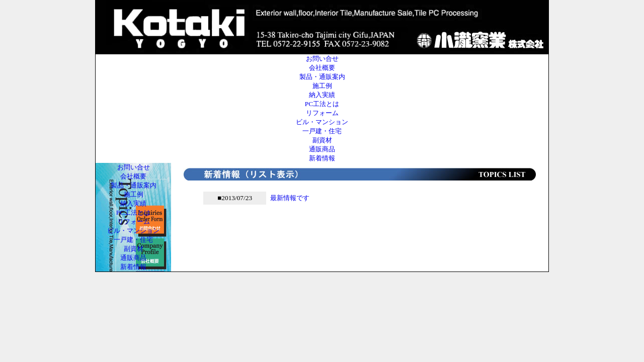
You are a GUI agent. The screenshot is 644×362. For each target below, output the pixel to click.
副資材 (322, 140)
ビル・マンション (322, 122)
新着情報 (322, 158)
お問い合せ (322, 59)
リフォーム (322, 113)
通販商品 (322, 149)
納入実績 (322, 95)
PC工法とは (322, 104)
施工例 (322, 86)
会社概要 (322, 68)
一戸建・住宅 (322, 131)
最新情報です (290, 198)
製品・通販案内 (322, 77)
